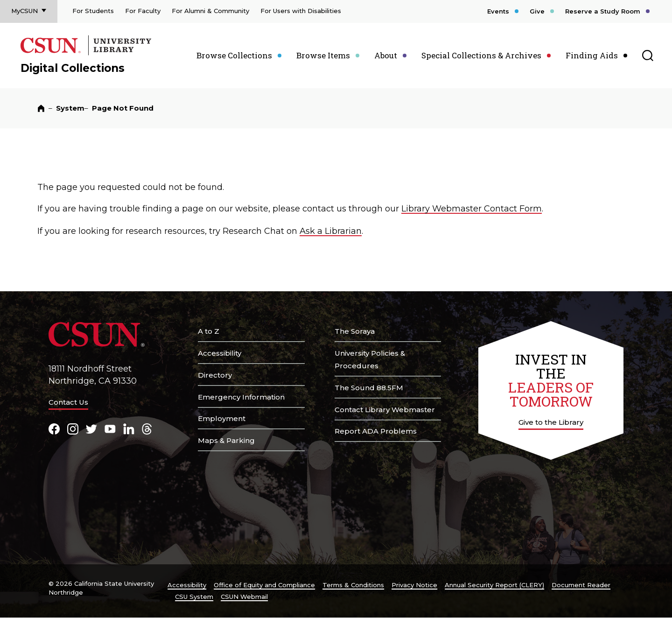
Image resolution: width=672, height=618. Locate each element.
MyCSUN (24, 11)
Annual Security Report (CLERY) (494, 585)
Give (537, 11)
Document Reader (581, 585)
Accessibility (220, 353)
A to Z (209, 331)
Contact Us (68, 402)
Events (498, 11)
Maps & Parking (226, 440)
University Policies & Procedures (370, 359)
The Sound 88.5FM (369, 388)
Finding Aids (592, 55)
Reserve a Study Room (603, 11)
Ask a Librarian (331, 231)
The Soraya (355, 331)
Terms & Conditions (353, 585)
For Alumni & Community (210, 11)
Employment (222, 418)
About (386, 55)
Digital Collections (73, 68)
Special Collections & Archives (481, 55)
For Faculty (143, 11)
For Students (93, 11)
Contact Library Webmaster (385, 410)
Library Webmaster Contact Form (472, 209)
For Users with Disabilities (301, 11)
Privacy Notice (414, 585)
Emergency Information (241, 397)
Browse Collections (234, 55)
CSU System (194, 597)
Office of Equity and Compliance (264, 585)
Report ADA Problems (376, 431)
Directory (215, 375)
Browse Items (323, 55)
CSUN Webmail (244, 597)
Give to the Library (551, 422)
